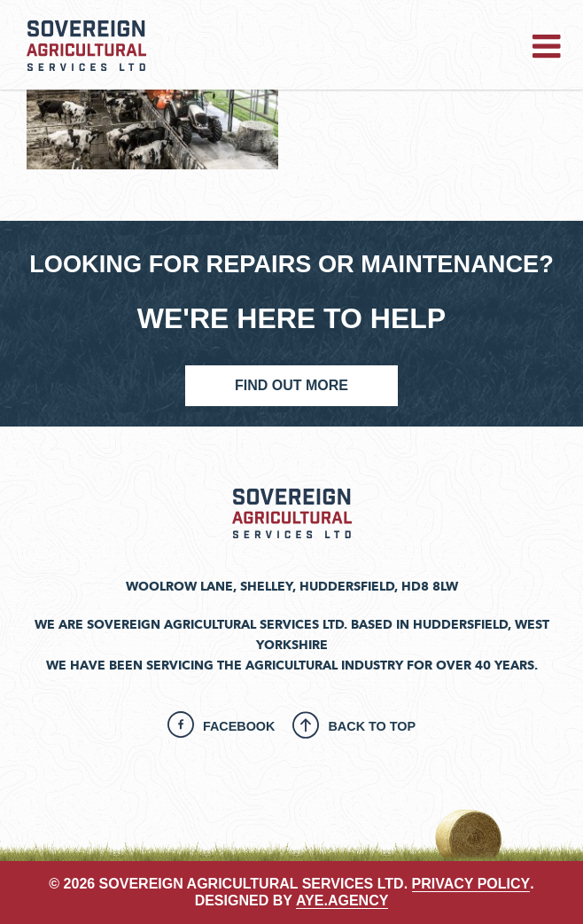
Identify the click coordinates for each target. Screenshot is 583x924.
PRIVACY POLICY (471, 884)
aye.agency (342, 901)
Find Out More (291, 385)
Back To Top (372, 726)
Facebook (239, 726)
